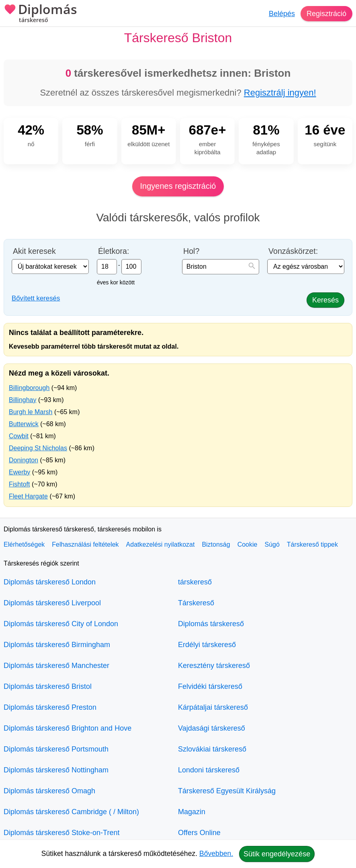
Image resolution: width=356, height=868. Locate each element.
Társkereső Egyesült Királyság (227, 791)
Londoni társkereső (209, 770)
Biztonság (216, 544)
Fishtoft (19, 484)
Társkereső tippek (312, 544)
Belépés (282, 14)
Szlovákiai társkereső (212, 749)
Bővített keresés (36, 298)
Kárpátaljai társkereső (213, 707)
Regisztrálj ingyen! (280, 93)
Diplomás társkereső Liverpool (52, 603)
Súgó (272, 544)
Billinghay (23, 400)
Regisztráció (326, 14)
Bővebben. (216, 854)
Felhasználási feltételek (85, 544)
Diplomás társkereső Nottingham (56, 770)
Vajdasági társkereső (212, 728)
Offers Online (199, 833)
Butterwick (24, 424)
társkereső (195, 582)
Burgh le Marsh (31, 412)
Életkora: (114, 251)
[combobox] (221, 267)
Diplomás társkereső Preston (50, 707)
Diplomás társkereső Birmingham (57, 645)
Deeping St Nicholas (38, 448)
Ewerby (19, 472)
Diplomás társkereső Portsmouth (56, 749)
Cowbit (19, 436)
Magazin (192, 812)
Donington (24, 460)
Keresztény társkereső (214, 666)
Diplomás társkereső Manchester (56, 666)
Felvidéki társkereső (210, 686)
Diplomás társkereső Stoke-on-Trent (61, 833)
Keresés (325, 300)
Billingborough (29, 388)
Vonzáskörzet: (293, 251)
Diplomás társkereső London (50, 582)
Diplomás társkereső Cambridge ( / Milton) (71, 812)
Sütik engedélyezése (277, 854)
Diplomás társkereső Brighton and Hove (68, 728)
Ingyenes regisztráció (178, 186)
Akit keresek (34, 251)
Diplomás (40, 14)
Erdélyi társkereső (207, 645)
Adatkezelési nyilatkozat (161, 544)
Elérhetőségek (24, 544)
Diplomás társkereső (211, 624)
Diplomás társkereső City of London (61, 624)
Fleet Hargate (28, 496)
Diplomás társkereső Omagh (49, 791)
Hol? (191, 251)
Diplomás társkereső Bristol (48, 686)
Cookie (248, 544)
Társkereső (196, 603)
